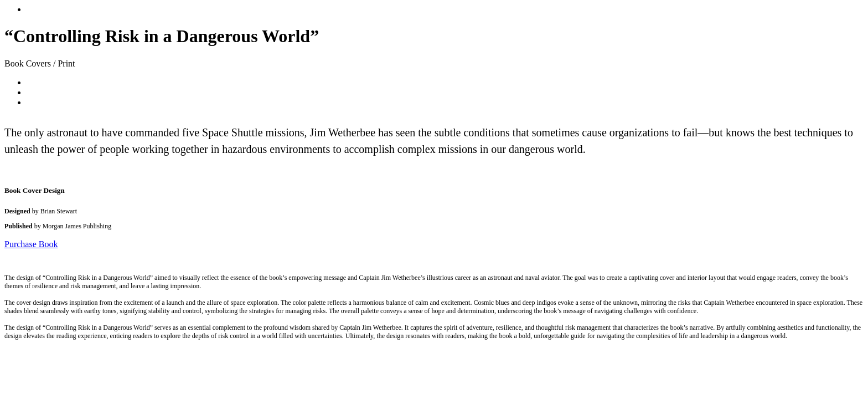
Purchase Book (31, 244)
